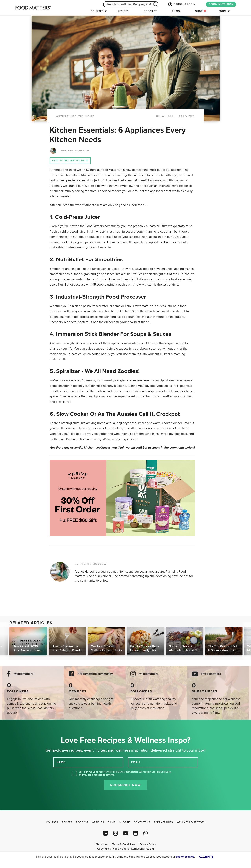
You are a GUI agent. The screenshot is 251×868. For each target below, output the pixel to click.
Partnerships (163, 822)
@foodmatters (24, 674)
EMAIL (136, 762)
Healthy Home (82, 116)
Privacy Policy (148, 844)
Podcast (150, 11)
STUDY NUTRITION (221, 4)
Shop (201, 11)
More (223, 11)
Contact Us (142, 822)
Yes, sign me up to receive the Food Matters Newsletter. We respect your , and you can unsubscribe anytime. (125, 773)
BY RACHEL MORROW (91, 564)
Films (176, 11)
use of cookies (185, 857)
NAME (61, 762)
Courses (97, 11)
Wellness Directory (191, 822)
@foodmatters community (95, 674)
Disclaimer (101, 844)
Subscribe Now (125, 785)
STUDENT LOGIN (181, 4)
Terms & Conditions (124, 844)
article (63, 116)
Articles (98, 822)
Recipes (123, 11)
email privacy (164, 772)
